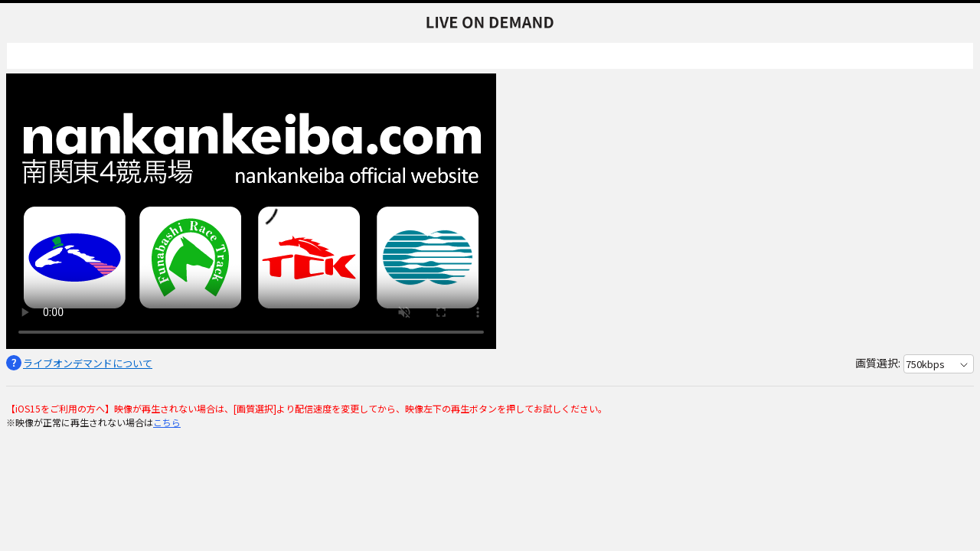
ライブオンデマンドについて (88, 363)
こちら (167, 422)
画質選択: (878, 363)
